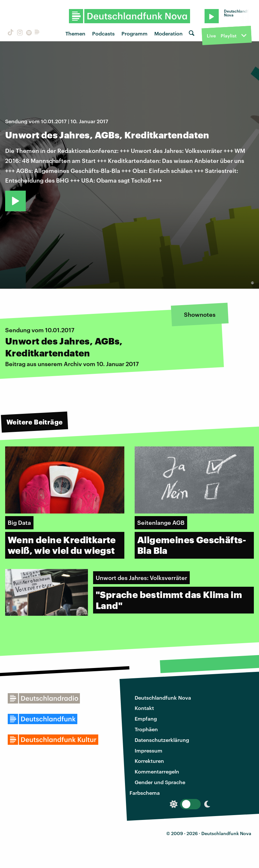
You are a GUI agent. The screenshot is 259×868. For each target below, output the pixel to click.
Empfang (146, 718)
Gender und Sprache (160, 782)
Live (211, 36)
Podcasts (103, 33)
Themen (75, 33)
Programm (134, 33)
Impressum (149, 750)
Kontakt (144, 708)
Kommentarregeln (157, 771)
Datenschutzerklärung (162, 740)
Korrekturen (149, 761)
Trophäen (146, 729)
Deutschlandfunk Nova (163, 698)
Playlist (229, 36)
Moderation (168, 33)
